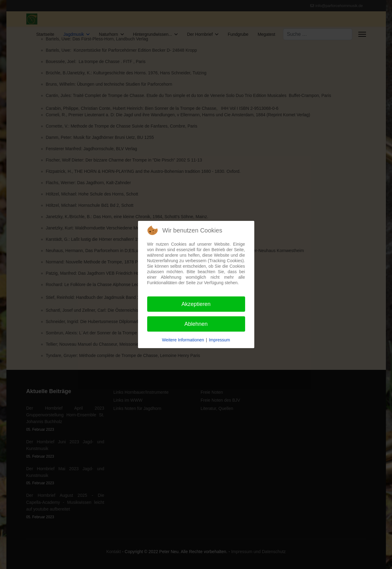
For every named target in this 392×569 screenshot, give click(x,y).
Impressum (219, 340)
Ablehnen (196, 324)
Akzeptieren (196, 304)
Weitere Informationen (183, 340)
